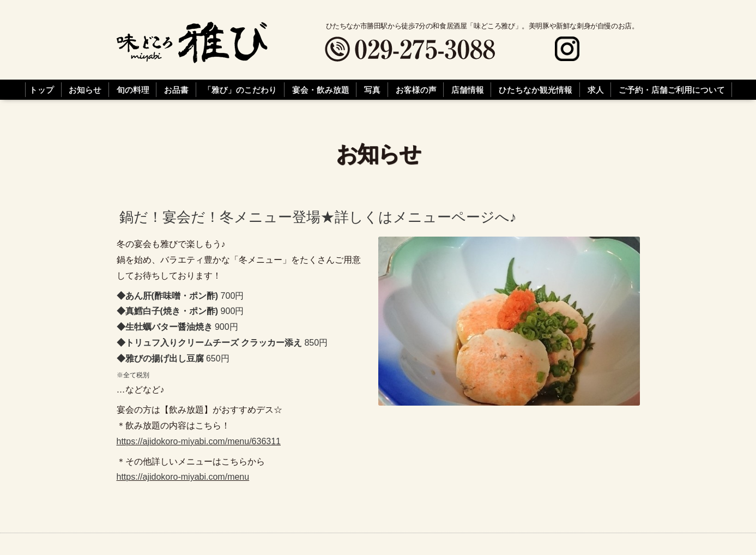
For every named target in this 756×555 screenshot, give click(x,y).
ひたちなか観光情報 (536, 90)
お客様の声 (416, 90)
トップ (42, 90)
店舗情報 (468, 90)
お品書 (176, 90)
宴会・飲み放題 (321, 90)
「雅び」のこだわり (240, 90)
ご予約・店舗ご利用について (672, 90)
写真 (372, 90)
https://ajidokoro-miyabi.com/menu (183, 477)
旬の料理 (133, 90)
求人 (596, 90)
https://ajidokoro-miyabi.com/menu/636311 (199, 441)
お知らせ (85, 90)
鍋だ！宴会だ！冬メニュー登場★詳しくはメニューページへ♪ (318, 217)
